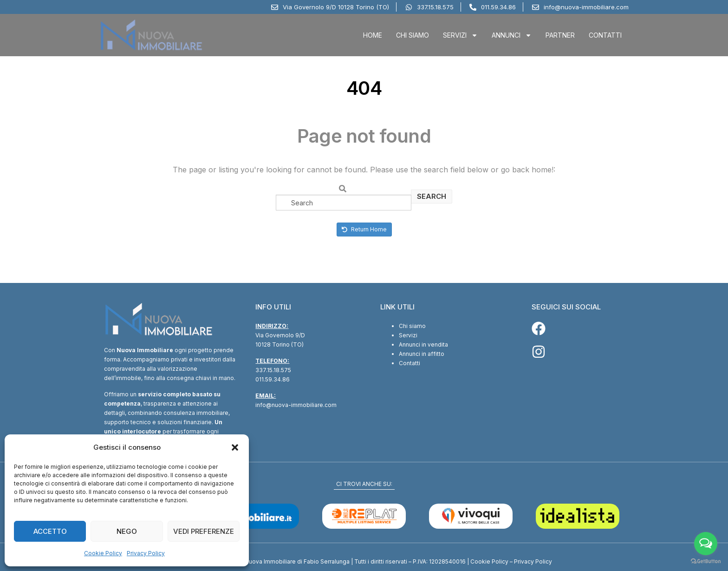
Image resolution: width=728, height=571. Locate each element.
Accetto (50, 531)
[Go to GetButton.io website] (706, 561)
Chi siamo (412, 326)
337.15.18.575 (273, 370)
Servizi (460, 35)
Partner (560, 35)
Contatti (605, 35)
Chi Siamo (413, 35)
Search (432, 196)
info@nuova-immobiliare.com (296, 405)
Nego (127, 531)
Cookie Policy (103, 553)
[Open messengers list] (706, 544)
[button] (235, 447)
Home (373, 35)
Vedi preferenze (204, 531)
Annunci (512, 35)
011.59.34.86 (273, 379)
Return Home (364, 229)
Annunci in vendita (423, 345)
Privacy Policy (146, 553)
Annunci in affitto (422, 354)
